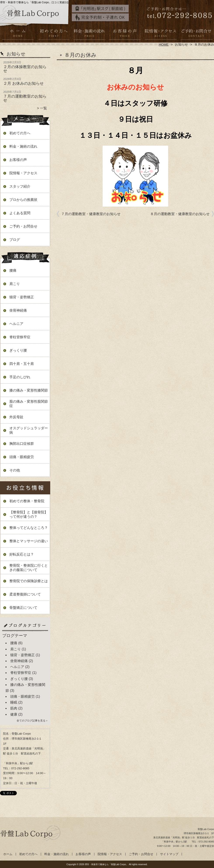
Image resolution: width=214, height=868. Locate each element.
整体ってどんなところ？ (29, 528)
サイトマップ (169, 854)
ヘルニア (16, 324)
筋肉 (14, 708)
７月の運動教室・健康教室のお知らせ (91, 214)
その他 (15, 470)
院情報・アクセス (160, 34)
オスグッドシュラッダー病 (29, 430)
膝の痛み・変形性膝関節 (29, 390)
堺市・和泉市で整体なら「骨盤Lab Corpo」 (106, 864)
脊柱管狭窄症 (20, 337)
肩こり (15, 284)
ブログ (15, 240)
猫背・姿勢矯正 (22, 297)
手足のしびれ (20, 377)
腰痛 (13, 270)
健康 (14, 714)
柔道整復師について (25, 594)
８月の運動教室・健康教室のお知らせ (180, 214)
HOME (164, 44)
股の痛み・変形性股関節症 (29, 404)
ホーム (18, 34)
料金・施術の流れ (89, 34)
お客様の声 (125, 34)
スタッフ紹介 (20, 186)
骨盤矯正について (23, 608)
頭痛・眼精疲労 (22, 457)
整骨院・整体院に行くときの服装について (29, 568)
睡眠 (14, 702)
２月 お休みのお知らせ (23, 83)
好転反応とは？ (22, 554)
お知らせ (181, 44)
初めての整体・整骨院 (27, 501)
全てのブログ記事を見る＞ (32, 721)
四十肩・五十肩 (22, 364)
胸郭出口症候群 (22, 444)
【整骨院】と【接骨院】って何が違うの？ (29, 514)
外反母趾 (16, 417)
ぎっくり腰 (18, 350)
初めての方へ (54, 34)
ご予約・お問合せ (196, 34)
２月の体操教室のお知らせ (25, 69)
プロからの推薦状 (23, 200)
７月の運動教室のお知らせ (25, 98)
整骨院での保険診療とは (29, 581)
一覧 (43, 108)
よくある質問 (20, 213)
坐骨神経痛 (18, 310)
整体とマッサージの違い (29, 541)
